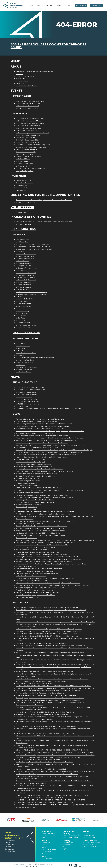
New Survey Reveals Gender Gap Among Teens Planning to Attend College (42, 769)
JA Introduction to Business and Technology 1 (32, 292)
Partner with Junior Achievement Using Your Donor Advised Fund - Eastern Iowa (44, 200)
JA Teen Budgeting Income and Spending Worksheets (35, 358)
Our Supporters (21, 188)
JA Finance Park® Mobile (25, 164)
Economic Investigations (24, 370)
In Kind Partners (21, 185)
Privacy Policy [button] (31, 864)
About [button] (44, 841)
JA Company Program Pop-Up (27, 268)
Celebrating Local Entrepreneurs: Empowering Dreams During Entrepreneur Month (45, 521)
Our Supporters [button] (89, 838)
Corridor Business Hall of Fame (26, 149)
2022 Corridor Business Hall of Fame (28, 121)
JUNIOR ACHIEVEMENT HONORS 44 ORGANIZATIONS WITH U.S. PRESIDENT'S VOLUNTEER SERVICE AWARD (55, 688)
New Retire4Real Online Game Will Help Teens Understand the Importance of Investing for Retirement (52, 679)
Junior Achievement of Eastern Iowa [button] (91, 843)
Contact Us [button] (9, 849)
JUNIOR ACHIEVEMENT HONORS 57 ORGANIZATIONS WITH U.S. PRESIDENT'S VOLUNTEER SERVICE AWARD (55, 752)
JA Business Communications (26, 254)
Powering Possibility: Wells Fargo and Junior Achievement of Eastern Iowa (41, 526)
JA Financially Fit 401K (23, 166)
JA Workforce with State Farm (26, 566)
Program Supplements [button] (71, 835)
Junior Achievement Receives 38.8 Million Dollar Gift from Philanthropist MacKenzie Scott (47, 636)
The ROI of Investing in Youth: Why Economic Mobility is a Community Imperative (44, 514)
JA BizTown (20, 251)
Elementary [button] (67, 844)
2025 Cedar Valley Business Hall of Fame (30, 123)
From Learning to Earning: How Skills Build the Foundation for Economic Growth (44, 424)
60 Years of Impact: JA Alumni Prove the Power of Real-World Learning (41, 528)
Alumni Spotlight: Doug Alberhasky (28, 486)
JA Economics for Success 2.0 (26, 273)
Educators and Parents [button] (69, 832)
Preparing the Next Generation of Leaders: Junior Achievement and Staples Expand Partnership (49, 438)
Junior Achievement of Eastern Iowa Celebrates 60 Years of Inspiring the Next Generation (47, 607)
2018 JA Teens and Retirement (26, 394)
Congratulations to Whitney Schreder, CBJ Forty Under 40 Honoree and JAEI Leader (45, 543)
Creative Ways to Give (23, 181)
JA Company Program (23, 266)
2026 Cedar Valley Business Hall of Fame (30, 101)
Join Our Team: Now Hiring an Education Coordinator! (34, 571)
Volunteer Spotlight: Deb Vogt (26, 507)
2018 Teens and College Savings (27, 399)
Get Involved (97, 5)
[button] (42, 5)
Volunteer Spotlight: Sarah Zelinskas (28, 505)
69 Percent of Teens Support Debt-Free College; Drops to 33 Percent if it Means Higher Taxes (49, 629)
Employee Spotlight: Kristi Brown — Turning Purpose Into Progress (39, 569)
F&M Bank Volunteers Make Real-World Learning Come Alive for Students (42, 495)
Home (31, 5)
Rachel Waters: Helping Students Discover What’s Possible (36, 474)
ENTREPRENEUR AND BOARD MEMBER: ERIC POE (34, 467)
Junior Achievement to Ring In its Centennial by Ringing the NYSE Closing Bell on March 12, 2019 (49, 634)
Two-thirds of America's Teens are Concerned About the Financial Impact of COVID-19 (46, 672)
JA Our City (20, 308)
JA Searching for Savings (24, 362)
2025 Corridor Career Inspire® (26, 130)
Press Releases (22, 602)
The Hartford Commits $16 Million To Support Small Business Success (40, 693)
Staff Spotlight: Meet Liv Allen (26, 509)
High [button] (64, 849)
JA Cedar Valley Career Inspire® (27, 108)
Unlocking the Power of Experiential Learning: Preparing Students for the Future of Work (47, 557)
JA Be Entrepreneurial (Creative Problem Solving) (33, 244)
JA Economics (21, 270)
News (69, 5)
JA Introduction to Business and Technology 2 (32, 294)
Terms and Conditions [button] (18, 864)
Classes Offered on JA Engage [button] (50, 837)
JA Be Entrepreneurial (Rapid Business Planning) (33, 247)
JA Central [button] (33, 866)
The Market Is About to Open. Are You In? (30, 459)
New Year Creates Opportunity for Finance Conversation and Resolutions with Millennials (47, 774)
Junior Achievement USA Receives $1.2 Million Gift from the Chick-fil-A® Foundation (45, 712)
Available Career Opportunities (27, 86)
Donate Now (81, 5)
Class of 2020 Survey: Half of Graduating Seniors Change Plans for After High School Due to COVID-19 (51, 610)
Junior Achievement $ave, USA (26, 367)
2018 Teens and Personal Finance (27, 402)
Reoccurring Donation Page (26, 202)
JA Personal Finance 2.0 (24, 323)
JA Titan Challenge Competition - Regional (31, 168)
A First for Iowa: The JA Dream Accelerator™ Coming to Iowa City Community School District (48, 583)
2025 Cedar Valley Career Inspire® (28, 126)
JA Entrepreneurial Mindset (25, 275)
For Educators (23, 229)
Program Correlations (26, 333)
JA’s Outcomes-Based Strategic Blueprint (30, 462)
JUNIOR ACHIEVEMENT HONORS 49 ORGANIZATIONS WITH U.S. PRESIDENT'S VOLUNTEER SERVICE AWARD (55, 665)
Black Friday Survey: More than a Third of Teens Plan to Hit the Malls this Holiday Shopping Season (50, 698)
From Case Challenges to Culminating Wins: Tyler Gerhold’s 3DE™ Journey (42, 443)
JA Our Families (21, 313)
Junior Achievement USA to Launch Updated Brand (34, 683)
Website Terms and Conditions (26, 76)
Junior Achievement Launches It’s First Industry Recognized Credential (40, 535)
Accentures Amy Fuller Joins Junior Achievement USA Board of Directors (42, 714)
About (39, 5)
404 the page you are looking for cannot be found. (49, 46)
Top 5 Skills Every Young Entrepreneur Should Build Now (35, 595)
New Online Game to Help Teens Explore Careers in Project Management (42, 681)
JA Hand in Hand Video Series (26, 353)
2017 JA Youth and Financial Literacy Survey (31, 390)
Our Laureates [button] (47, 858)
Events (60, 5)
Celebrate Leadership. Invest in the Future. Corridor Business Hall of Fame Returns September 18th (51, 559)
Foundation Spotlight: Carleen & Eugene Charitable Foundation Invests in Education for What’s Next (51, 490)
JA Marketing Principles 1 (24, 304)
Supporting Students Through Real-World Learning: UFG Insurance (39, 469)
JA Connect (20, 355)
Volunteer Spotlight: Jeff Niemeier (28, 481)
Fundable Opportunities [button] (88, 834)
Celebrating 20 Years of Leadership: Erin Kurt (31, 581)
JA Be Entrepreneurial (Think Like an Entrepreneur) (34, 249)
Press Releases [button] (47, 854)
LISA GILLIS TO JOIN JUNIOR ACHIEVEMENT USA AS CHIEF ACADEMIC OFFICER (44, 802)
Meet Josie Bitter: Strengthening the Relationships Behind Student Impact (42, 457)
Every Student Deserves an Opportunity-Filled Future (34, 71)
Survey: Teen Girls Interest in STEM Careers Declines (34, 719)
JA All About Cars (22, 242)
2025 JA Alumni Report (24, 406)
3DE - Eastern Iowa (22, 240)
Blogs (16, 414)
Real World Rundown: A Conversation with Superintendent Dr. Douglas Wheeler (44, 562)
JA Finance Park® (22, 161)
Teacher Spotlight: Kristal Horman (28, 597)
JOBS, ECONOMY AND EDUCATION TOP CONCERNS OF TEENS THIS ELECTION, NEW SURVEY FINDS (52, 800)
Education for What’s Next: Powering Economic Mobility (35, 476)
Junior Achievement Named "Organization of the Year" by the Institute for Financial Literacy (48, 691)
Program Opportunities (31, 217)
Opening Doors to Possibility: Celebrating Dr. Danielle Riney (36, 421)
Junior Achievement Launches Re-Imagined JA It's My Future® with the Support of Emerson (48, 631)
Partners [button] (87, 831)
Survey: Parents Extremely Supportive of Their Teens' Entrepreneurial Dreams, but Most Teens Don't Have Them (55, 755)
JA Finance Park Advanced (25, 282)
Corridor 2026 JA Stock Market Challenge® (31, 147)
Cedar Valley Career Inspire (25, 138)
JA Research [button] (46, 852)
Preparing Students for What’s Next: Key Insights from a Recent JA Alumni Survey (44, 471)
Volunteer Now (21, 212)
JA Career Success (22, 261)
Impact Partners (21, 190)
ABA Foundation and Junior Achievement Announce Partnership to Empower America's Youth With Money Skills (55, 622)
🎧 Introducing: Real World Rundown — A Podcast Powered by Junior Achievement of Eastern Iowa (51, 564)
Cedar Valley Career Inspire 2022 (27, 140)
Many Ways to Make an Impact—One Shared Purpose (35, 433)
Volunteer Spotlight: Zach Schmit (27, 478)
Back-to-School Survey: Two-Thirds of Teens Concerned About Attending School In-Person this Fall (50, 653)
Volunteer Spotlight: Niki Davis (26, 538)
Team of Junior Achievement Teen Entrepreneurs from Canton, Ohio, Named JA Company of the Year (52, 717)
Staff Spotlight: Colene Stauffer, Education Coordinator (35, 500)
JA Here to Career (22, 350)
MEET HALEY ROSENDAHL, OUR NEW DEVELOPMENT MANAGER (39, 488)
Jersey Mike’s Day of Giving (25, 171)
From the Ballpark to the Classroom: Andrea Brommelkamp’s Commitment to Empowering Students (51, 452)
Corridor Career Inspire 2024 (26, 154)
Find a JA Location (90, 847)
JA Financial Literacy (23, 289)
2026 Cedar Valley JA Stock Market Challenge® (32, 133)
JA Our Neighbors (22, 343)
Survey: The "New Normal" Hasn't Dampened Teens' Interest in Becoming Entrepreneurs (47, 695)
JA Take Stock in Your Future (26, 325)
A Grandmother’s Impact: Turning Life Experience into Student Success (41, 429)
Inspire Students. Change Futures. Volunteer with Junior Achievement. (40, 531)
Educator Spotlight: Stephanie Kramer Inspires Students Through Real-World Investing (46, 455)
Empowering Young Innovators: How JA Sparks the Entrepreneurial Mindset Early (44, 497)
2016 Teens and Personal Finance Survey (30, 387)
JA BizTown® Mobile (23, 159)
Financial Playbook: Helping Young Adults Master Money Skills (37, 552)
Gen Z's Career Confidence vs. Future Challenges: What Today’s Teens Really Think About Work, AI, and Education (55, 540)
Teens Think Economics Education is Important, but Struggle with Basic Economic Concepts (48, 700)
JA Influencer (20, 365)
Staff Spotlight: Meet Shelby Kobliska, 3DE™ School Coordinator (38, 533)
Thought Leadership (25, 382)
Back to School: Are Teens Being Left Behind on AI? (34, 550)
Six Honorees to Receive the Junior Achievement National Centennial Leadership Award (47, 726)
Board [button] (44, 847)
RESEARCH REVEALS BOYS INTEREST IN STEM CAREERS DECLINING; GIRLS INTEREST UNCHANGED (52, 750)
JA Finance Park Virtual (24, 224)
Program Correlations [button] (70, 837)
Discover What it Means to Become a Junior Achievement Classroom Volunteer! (44, 222)
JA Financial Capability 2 (24, 287)
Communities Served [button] (49, 849)
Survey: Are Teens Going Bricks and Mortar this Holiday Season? (38, 760)
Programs (50, 5)
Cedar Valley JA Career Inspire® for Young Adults (33, 145)
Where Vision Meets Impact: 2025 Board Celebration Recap (37, 573)
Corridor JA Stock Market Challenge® (29, 157)
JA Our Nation (21, 316)
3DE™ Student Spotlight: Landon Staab (29, 493)
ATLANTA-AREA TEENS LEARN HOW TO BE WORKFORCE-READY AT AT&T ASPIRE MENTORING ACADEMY (53, 686)
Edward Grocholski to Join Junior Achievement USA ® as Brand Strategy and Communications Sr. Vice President (55, 771)
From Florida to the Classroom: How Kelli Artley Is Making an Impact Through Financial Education (50, 431)
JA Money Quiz (21, 348)
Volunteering (22, 207)
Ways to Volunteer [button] (49, 833)
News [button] (44, 856)
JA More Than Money (23, 306)
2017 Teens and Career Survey (26, 392)
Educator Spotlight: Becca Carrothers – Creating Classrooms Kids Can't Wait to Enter (45, 578)
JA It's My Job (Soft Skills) (24, 299)
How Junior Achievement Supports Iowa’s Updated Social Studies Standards (42, 436)
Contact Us (20, 83)
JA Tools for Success (23, 327)
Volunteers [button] (46, 831)
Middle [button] (65, 847)
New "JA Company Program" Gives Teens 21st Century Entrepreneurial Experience (44, 762)
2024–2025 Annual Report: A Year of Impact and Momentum (37, 502)
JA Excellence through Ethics (26, 278)
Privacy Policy (20, 79)
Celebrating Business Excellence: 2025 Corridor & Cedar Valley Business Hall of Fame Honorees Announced (53, 585)
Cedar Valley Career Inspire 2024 (27, 142)
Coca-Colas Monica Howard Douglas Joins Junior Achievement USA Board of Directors (47, 733)
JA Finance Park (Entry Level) (26, 280)
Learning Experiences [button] (68, 841)
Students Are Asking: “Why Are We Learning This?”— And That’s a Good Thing (43, 545)
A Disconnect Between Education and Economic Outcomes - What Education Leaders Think (48, 409)
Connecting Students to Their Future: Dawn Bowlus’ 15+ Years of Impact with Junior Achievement (50, 445)
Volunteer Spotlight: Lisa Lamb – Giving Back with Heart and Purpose (40, 588)
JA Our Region (21, 318)
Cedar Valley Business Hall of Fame (28, 135)
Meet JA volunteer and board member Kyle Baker (33, 464)
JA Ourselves (20, 320)
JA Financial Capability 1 (24, 285)
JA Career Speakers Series (25, 259)
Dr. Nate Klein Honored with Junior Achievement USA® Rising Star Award (41, 554)
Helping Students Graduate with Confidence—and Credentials (37, 592)
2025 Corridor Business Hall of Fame (28, 128)
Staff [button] (43, 845)
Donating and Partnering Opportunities (45, 195)
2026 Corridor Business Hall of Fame (28, 104)
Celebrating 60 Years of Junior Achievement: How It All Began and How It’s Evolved (45, 512)
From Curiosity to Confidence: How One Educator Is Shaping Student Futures (43, 426)
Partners (19, 176)
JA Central (19, 74)
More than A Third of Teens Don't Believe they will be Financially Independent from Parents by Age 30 (52, 646)
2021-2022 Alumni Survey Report (27, 404)
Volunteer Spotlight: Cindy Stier (27, 483)
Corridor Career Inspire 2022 (26, 152)
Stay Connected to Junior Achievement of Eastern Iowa (35, 547)
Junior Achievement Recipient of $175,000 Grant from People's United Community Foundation (49, 757)
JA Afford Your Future (23, 372)
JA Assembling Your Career (25, 360)
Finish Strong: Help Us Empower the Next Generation (34, 590)
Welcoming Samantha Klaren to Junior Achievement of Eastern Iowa (40, 419)
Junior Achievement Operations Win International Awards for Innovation (41, 643)
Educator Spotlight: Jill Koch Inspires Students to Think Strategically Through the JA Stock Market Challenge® (54, 450)
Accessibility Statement (24, 81)
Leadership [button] (46, 843)
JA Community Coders (24, 263)
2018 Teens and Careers (24, 397)
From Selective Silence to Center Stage (29, 524)
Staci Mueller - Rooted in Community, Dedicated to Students (37, 447)
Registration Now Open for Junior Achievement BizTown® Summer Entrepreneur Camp (47, 440)
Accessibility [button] (41, 864)
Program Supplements (26, 338)
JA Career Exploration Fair (25, 256)
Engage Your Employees (24, 183)
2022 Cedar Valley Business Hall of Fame (30, 119)
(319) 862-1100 (10, 851)
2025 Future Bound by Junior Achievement (31, 576)
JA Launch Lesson (22, 301)
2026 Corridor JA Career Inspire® (27, 106)
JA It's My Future (22, 297)
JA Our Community (22, 311)
